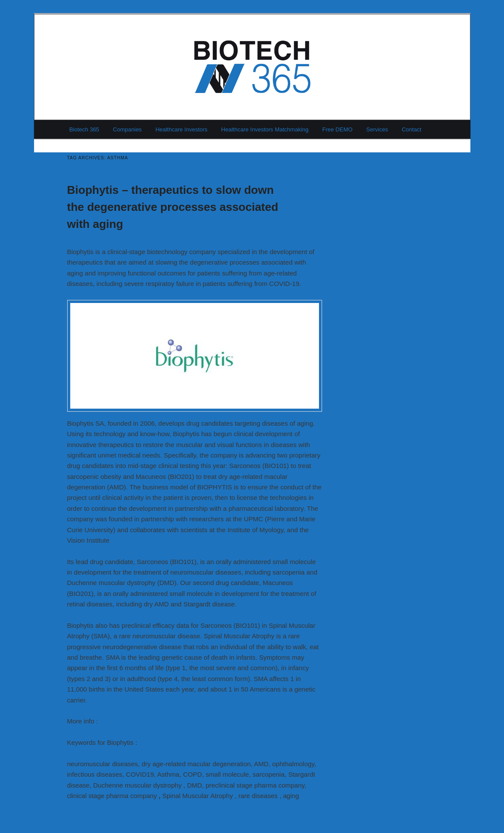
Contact (412, 129)
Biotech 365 (84, 129)
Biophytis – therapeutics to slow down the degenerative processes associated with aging (173, 207)
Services (377, 129)
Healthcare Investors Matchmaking (265, 129)
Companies (127, 129)
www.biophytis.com (128, 721)
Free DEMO (338, 129)
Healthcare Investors (181, 129)
